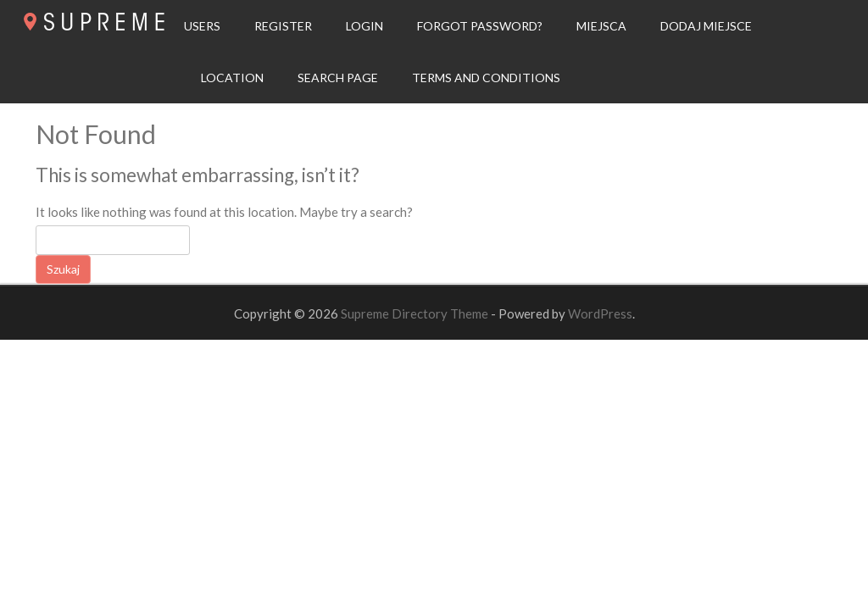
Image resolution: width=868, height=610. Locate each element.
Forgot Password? (480, 26)
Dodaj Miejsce (706, 26)
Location (232, 78)
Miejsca (601, 26)
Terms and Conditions (486, 78)
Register (283, 26)
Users (202, 26)
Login (364, 26)
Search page (338, 78)
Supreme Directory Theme (416, 313)
